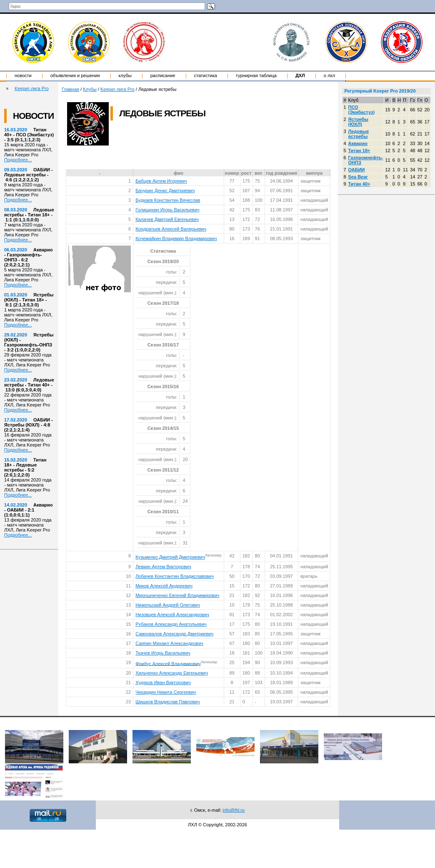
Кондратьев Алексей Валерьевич (171, 229)
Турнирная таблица (256, 75)
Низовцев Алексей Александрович (172, 615)
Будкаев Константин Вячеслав (168, 200)
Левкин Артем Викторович (163, 567)
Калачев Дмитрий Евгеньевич (167, 219)
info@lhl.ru (234, 810)
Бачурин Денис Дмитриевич (165, 191)
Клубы (125, 75)
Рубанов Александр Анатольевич (171, 624)
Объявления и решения (75, 75)
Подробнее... (18, 160)
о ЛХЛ (330, 75)
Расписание (163, 75)
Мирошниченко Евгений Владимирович (177, 595)
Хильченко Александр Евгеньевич (172, 673)
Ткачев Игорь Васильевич (163, 653)
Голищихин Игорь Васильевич (167, 210)
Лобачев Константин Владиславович (175, 576)
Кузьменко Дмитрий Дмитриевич (170, 557)
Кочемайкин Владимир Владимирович (176, 238)
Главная (70, 89)
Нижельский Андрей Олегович (168, 605)
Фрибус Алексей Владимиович (168, 663)
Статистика (206, 75)
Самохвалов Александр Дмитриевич (174, 634)
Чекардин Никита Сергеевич (166, 692)
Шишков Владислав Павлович (167, 702)
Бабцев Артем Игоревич (161, 181)
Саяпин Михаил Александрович (169, 643)
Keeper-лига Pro (32, 88)
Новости (23, 75)
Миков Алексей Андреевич (164, 586)
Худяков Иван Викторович (163, 682)
